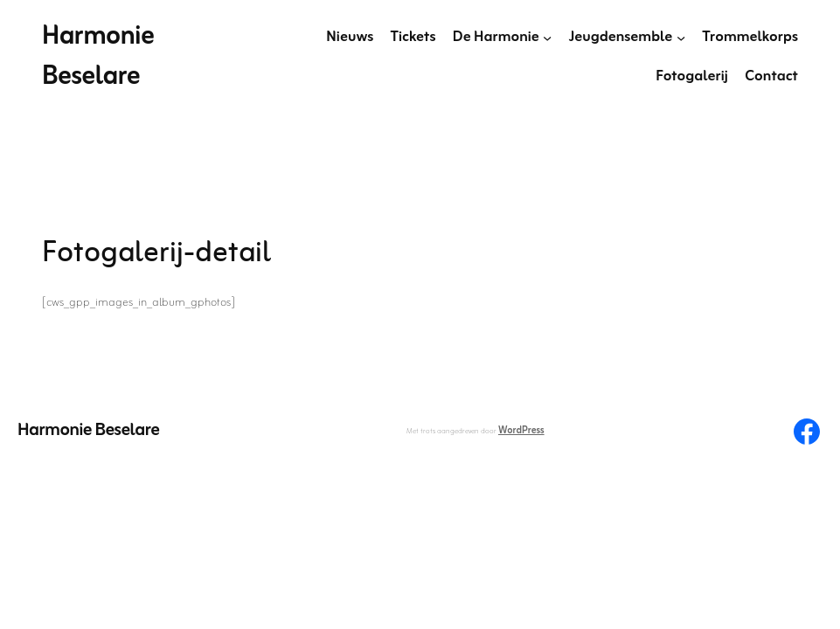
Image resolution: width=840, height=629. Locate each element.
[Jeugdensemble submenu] (681, 38)
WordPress (521, 431)
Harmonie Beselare (98, 57)
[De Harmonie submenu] (547, 38)
